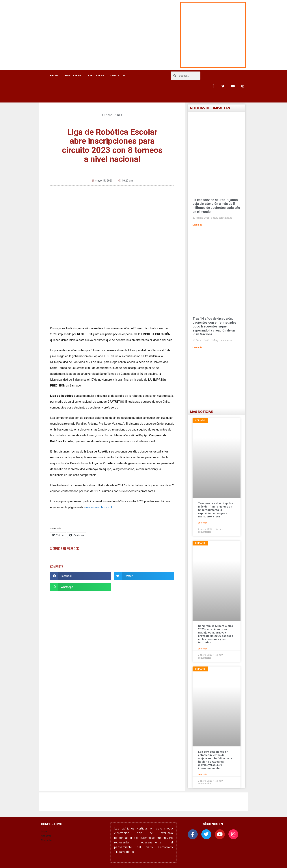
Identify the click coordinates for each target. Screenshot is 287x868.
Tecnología (112, 115)
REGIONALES (72, 76)
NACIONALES (96, 76)
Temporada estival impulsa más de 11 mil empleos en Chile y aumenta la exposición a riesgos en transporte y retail (216, 510)
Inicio (44, 832)
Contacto (46, 840)
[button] (81, 576)
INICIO (53, 76)
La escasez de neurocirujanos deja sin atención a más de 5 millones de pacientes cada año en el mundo (216, 206)
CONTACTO (119, 76)
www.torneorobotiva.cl (98, 507)
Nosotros (46, 836)
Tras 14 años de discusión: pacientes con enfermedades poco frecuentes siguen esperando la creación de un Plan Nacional (215, 326)
